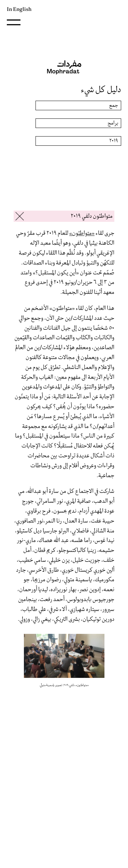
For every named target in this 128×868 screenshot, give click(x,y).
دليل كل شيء (101, 90)
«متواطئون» (82, 233)
